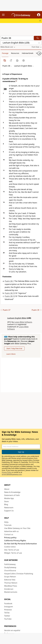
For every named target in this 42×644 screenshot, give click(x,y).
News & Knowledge (12, 492)
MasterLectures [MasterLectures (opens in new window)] (11, 592)
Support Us (9, 511)
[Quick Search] (17, 38)
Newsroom (9, 508)
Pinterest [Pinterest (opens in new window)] (8, 610)
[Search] (38, 38)
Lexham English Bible (17, 318)
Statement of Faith (12, 495)
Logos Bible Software (23, 322)
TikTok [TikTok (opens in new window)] (7, 613)
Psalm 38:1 (9, 281)
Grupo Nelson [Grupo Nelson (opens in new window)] (10, 577)
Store (6, 501)
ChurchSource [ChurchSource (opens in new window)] (10, 571)
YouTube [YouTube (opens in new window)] (8, 619)
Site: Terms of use (12, 550)
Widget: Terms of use (13, 553)
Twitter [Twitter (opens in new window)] (7, 616)
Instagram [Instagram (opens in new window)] (9, 607)
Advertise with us (11, 531)
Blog (6, 504)
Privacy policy (10, 538)
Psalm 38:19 (10, 293)
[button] (39, 15)
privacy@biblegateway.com (12, 474)
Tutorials (8, 525)
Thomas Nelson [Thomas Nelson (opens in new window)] (11, 583)
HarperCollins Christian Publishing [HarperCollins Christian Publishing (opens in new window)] (19, 574)
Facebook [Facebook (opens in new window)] (8, 603)
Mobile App (9, 498)
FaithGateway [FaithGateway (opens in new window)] (10, 564)
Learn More (11, 354)
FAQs (6, 522)
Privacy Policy (7, 472)
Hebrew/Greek (28, 53)
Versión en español (12, 630)
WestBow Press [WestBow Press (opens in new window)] (11, 586)
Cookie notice (10, 547)
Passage (5, 53)
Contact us (9, 534)
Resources (15, 53)
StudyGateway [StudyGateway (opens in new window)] (10, 567)
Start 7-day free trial (14, 348)
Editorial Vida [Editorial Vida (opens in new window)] (10, 580)
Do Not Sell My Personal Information (21, 544)
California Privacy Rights (15, 541)
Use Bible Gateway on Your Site (17, 528)
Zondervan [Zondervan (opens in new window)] (9, 589)
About (7, 489)
